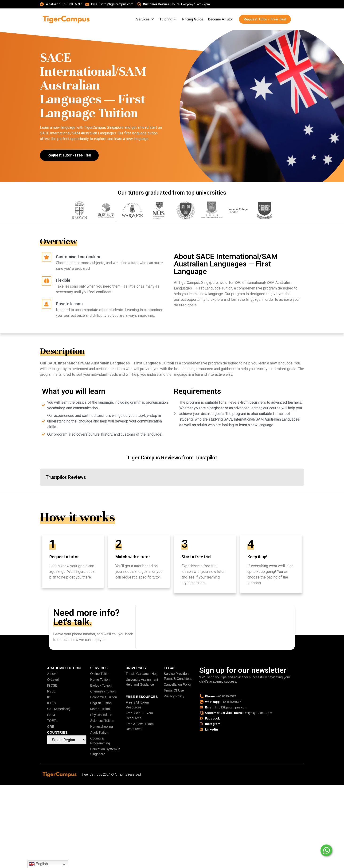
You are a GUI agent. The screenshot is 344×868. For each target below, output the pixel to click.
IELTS (51, 703)
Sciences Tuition (102, 721)
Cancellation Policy (178, 684)
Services (145, 19)
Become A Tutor (220, 19)
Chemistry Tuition (103, 691)
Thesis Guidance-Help (142, 674)
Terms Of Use (174, 690)
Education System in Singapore (105, 752)
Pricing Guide (193, 19)
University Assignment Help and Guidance (142, 682)
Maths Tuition (100, 709)
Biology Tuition (101, 685)
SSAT (51, 715)
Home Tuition (100, 680)
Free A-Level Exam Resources (140, 726)
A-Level (53, 674)
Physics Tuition (101, 715)
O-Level (53, 680)
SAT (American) (59, 709)
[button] (40, 491)
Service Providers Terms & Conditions (178, 676)
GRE (51, 727)
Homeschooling (102, 727)
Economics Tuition (104, 697)
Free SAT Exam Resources (137, 705)
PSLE (51, 691)
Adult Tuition (99, 732)
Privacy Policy (174, 696)
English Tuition (101, 703)
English (38, 864)
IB (49, 697)
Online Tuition (100, 674)
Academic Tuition (64, 668)
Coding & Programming (100, 741)
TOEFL (52, 721)
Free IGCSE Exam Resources (139, 716)
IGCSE (52, 685)
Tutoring (168, 19)
